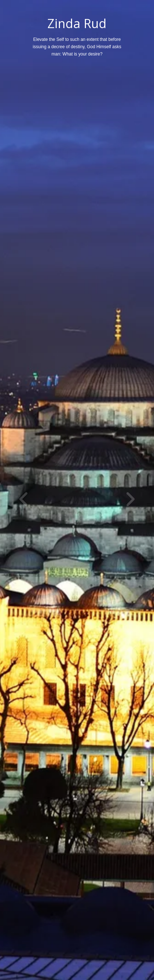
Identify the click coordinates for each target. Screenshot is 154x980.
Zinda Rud (77, 23)
